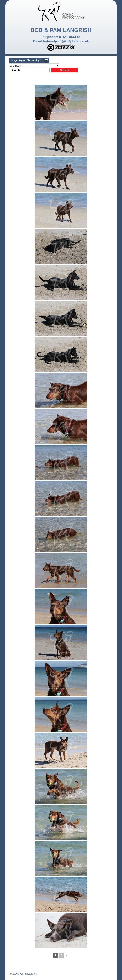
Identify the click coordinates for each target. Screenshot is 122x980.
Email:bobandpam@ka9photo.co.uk (61, 41)
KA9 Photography (28, 974)
